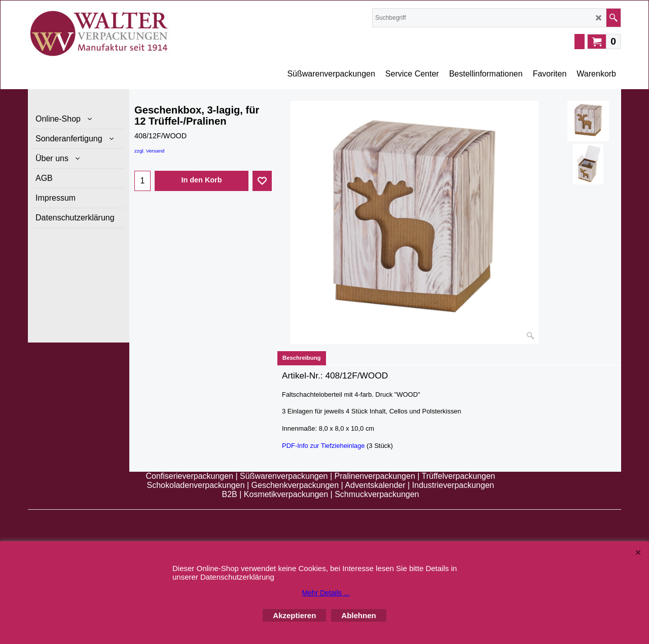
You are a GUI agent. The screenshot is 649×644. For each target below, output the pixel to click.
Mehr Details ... (326, 593)
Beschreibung (302, 358)
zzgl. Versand (149, 151)
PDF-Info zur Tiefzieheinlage (323, 446)
